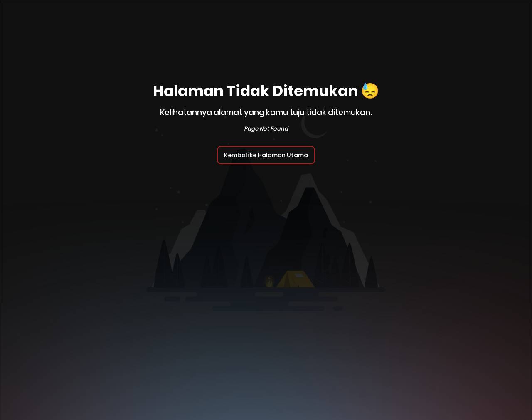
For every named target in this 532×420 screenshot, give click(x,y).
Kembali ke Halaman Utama (266, 155)
